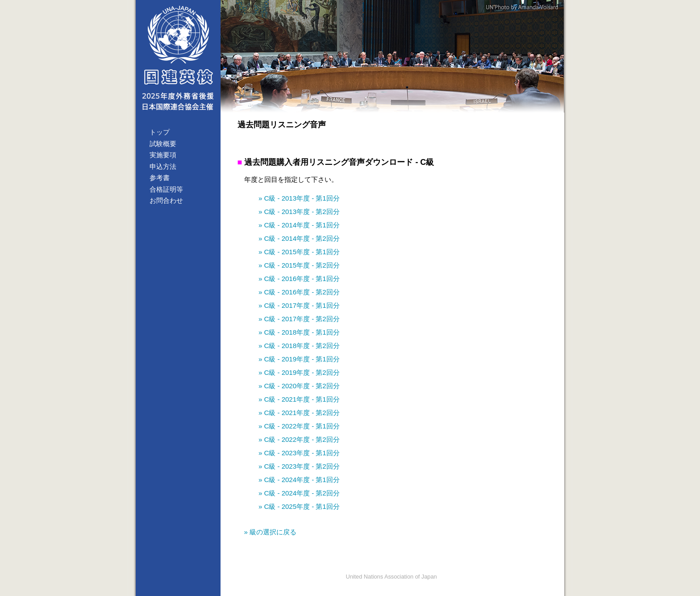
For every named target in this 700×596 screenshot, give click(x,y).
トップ (160, 132)
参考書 (160, 178)
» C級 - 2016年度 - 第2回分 (299, 292)
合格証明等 (166, 189)
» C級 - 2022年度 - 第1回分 (299, 426)
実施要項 (163, 155)
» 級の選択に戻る (271, 532)
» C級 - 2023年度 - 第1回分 (299, 453)
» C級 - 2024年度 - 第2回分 (299, 493)
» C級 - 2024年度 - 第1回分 (299, 480)
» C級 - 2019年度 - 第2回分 (299, 372)
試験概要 (163, 144)
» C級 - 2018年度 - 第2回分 (299, 346)
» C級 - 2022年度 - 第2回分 (299, 439)
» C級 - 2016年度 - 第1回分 (299, 279)
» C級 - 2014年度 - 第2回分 (299, 238)
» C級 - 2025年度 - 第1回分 (299, 506)
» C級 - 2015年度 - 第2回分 (299, 265)
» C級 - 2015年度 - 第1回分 (299, 252)
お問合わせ (166, 200)
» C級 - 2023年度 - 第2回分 (299, 466)
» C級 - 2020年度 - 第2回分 (299, 386)
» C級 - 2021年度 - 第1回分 (299, 399)
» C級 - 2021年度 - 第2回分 (299, 413)
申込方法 (163, 166)
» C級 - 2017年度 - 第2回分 (299, 319)
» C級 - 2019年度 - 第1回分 (299, 359)
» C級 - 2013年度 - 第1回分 (299, 198)
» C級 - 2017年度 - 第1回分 (299, 305)
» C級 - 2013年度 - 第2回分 (299, 212)
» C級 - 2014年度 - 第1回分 (299, 225)
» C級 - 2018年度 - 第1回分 (299, 332)
